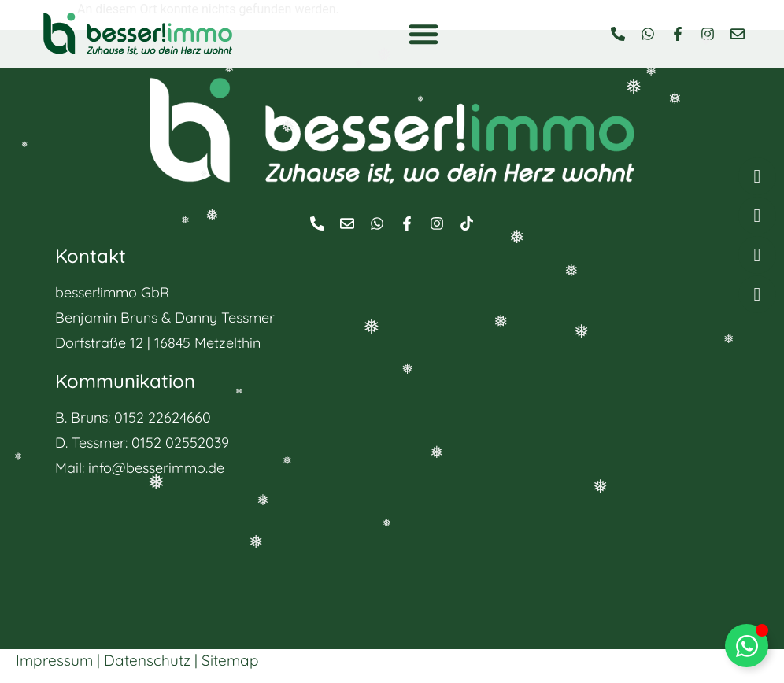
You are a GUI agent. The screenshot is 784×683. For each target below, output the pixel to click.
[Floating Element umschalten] (747, 646)
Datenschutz (147, 660)
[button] (423, 34)
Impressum (54, 660)
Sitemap (230, 660)
